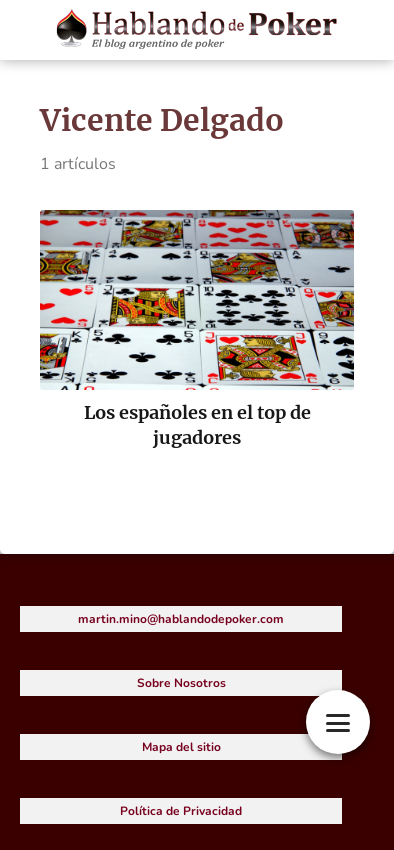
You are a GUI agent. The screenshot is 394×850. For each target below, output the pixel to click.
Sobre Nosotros (181, 683)
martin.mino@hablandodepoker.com (181, 619)
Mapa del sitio (181, 747)
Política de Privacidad (181, 811)
